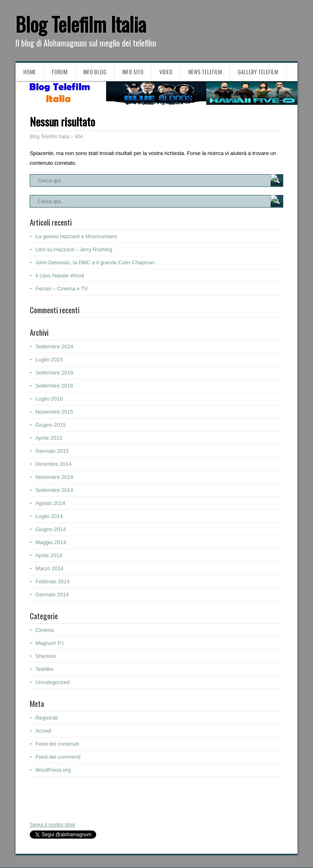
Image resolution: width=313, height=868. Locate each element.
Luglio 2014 (49, 516)
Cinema (45, 630)
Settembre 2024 (54, 347)
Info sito (133, 72)
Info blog (95, 72)
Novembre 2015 (54, 412)
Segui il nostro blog (52, 825)
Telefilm (44, 669)
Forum (60, 72)
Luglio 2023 (49, 360)
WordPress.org (53, 770)
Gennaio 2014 (52, 595)
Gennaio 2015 (52, 451)
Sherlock (46, 656)
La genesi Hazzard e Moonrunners (76, 236)
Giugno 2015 (51, 425)
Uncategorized (53, 682)
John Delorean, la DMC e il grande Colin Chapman (95, 262)
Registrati (47, 718)
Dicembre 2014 (53, 464)
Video (166, 72)
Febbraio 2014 (53, 581)
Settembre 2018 (54, 386)
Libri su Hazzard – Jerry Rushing (74, 249)
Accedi (43, 731)
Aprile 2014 (49, 555)
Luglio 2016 (49, 399)
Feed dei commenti (58, 757)
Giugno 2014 (51, 529)
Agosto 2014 (50, 503)
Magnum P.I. (50, 643)
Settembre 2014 (54, 490)
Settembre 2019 (54, 373)
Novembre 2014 (54, 477)
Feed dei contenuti (57, 744)
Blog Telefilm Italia (81, 24)
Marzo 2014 (50, 568)
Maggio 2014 (51, 542)
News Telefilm (205, 72)
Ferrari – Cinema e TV (62, 289)
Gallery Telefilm (258, 72)
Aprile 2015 (49, 438)
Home (30, 72)
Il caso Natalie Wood (60, 276)
